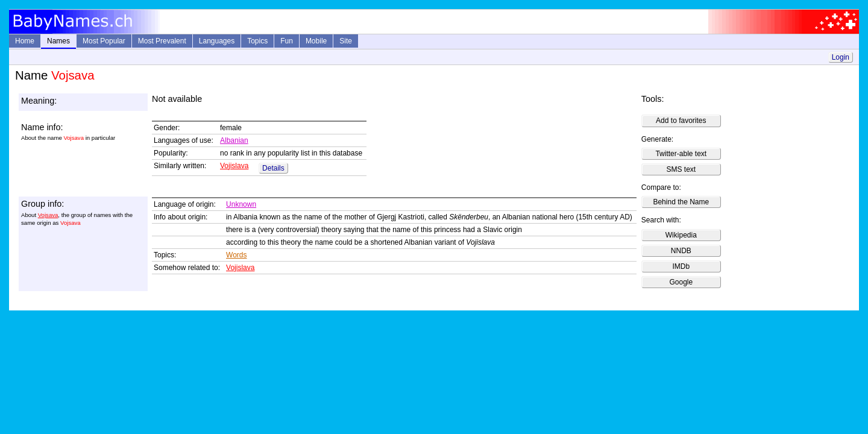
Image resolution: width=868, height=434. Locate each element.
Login (841, 57)
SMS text (681, 169)
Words (236, 255)
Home (25, 41)
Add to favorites (681, 121)
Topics (257, 41)
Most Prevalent (162, 41)
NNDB (681, 251)
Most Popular (104, 41)
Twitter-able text (681, 154)
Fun (287, 41)
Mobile (316, 41)
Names (58, 41)
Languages (217, 41)
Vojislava (234, 166)
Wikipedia (681, 235)
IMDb (681, 266)
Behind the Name (681, 202)
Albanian (234, 140)
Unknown (241, 204)
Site (346, 41)
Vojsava (48, 215)
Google (681, 282)
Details (273, 168)
